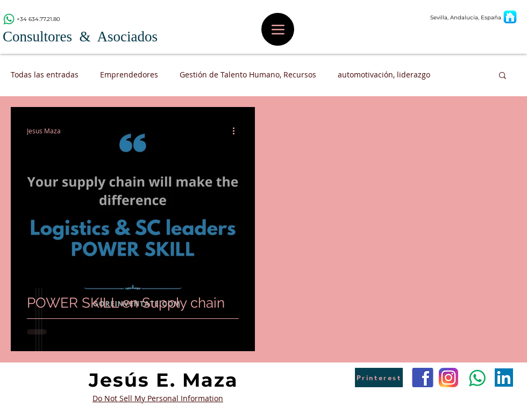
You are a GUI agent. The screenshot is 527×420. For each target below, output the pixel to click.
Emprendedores (129, 74)
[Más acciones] (237, 131)
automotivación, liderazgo (384, 74)
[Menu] (278, 29)
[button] (503, 76)
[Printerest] (379, 378)
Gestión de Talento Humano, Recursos (248, 74)
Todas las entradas (45, 74)
